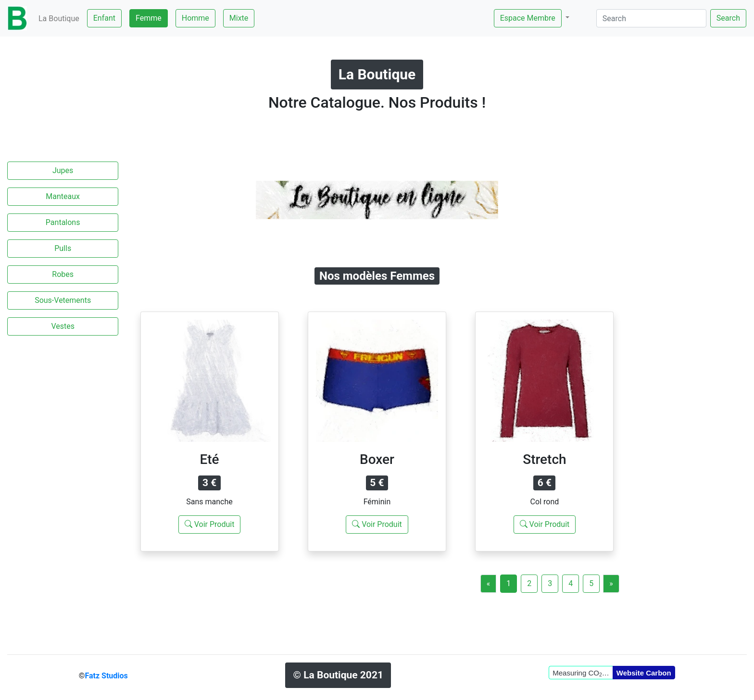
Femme (149, 18)
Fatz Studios (106, 676)
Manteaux (63, 196)
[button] (532, 18)
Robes (63, 274)
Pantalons (63, 222)
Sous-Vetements (63, 300)
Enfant (104, 18)
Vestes (63, 326)
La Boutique (59, 19)
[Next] (611, 584)
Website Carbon (644, 673)
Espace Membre (528, 18)
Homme (195, 18)
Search (728, 18)
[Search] (651, 18)
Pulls (63, 248)
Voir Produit (210, 524)
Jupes (63, 170)
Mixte (239, 18)
